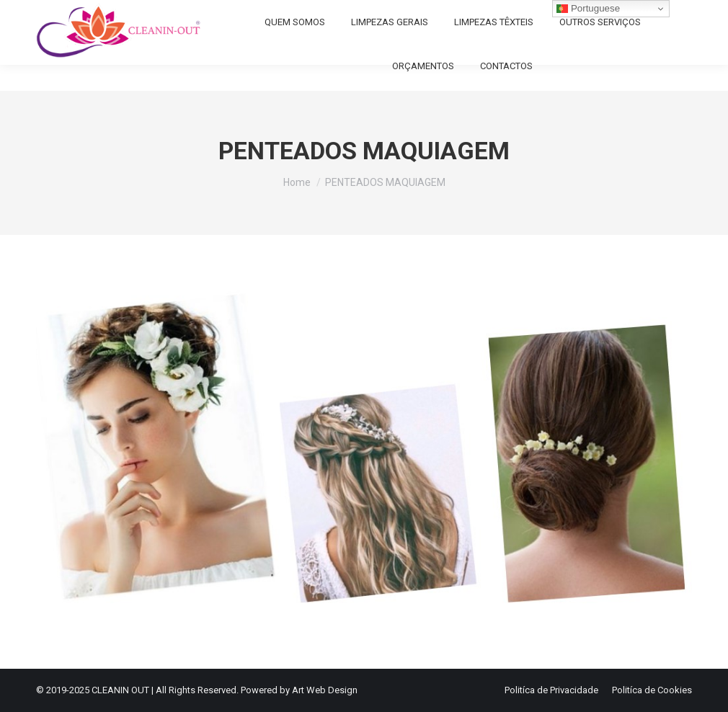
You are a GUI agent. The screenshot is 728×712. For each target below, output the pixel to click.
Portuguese (588, 9)
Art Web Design (325, 690)
